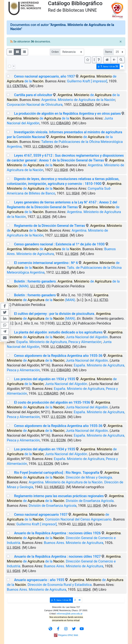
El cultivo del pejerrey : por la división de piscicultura (54, 314)
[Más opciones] (94, 60)
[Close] (121, 42)
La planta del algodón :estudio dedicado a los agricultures (58, 332)
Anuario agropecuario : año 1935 (39, 580)
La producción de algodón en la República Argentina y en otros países (67, 113)
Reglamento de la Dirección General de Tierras (50, 226)
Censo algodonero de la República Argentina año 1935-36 (58, 356)
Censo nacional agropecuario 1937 (41, 515)
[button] (99, 60)
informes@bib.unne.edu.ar (70, 614)
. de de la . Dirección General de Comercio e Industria (64, 538)
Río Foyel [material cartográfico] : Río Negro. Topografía (57, 473)
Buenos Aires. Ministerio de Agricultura (73, 543)
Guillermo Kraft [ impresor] (87, 81)
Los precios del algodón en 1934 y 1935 (45, 379)
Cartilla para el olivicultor (33, 95)
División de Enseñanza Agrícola (53, 506)
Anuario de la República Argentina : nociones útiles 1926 (57, 533)
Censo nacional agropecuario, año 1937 (45, 76)
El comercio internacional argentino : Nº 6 (46, 263)
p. (108, 66)
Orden (55, 52)
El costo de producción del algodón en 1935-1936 (52, 402)
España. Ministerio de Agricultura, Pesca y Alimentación (59, 342)
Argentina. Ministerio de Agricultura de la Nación (78, 100)
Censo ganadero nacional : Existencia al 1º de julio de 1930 (59, 244)
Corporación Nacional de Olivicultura (35, 105)
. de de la (44, 118)
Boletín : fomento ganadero (35, 281)
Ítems (109, 52)
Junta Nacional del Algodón (87, 337)
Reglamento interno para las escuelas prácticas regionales (59, 496)
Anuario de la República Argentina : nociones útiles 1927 (57, 556)
